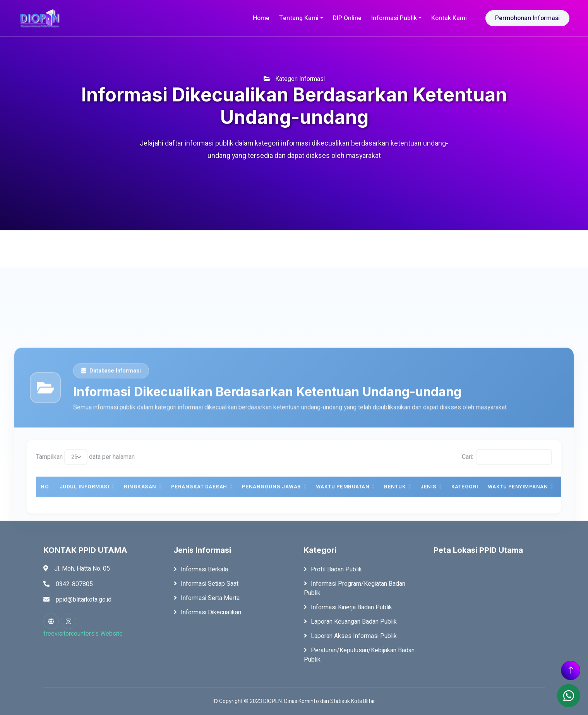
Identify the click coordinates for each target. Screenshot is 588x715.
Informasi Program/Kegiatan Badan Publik (355, 588)
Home (261, 18)
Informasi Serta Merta (210, 598)
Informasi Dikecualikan (211, 612)
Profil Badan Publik (336, 569)
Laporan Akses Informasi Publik (354, 636)
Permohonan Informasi (527, 18)
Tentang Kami (299, 18)
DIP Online (347, 18)
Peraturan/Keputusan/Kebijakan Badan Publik (359, 655)
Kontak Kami (449, 18)
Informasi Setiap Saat (210, 584)
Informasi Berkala (204, 569)
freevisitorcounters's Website (83, 634)
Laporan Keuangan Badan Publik (354, 622)
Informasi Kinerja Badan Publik (351, 607)
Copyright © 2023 (241, 701)
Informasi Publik (394, 18)
